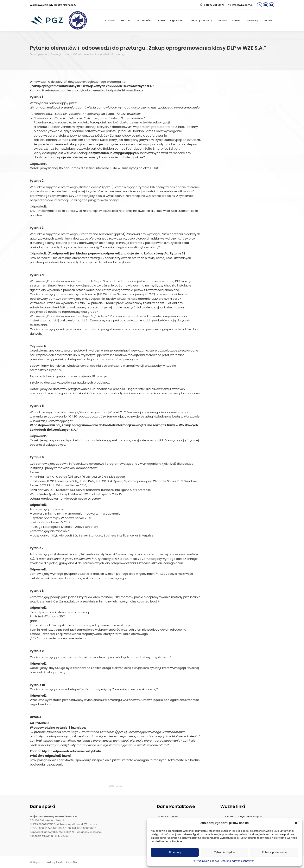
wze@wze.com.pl (240, 5)
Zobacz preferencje (274, 852)
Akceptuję (175, 852)
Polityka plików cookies (206, 861)
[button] (296, 823)
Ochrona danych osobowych (238, 861)
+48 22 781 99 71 (212, 5)
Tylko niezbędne (225, 852)
